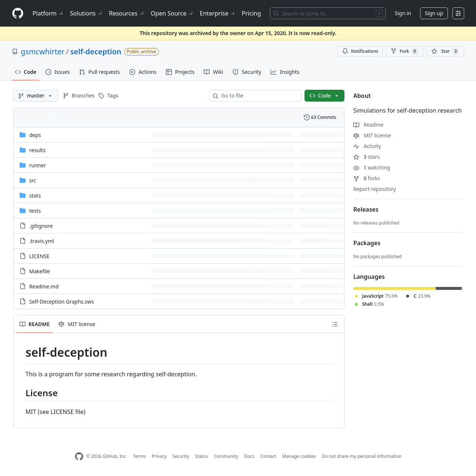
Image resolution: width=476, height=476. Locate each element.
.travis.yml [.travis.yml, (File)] (42, 241)
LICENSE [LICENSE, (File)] (39, 256)
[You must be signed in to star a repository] (445, 51)
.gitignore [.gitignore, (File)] (41, 226)
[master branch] (36, 96)
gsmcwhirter (42, 52)
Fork (404, 51)
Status (202, 456)
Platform (48, 13)
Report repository (375, 189)
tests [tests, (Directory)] (35, 211)
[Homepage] (18, 13)
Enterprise (218, 13)
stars (366, 157)
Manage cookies (299, 456)
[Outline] (335, 324)
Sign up (434, 13)
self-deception (96, 52)
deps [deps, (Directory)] (35, 135)
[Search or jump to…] (328, 13)
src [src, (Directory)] (33, 180)
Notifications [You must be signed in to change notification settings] (360, 51)
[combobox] (258, 96)
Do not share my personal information (362, 456)
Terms (140, 456)
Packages (367, 243)
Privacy (159, 456)
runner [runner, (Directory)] (38, 165)
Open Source (172, 13)
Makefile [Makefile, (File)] (40, 271)
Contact (268, 456)
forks (367, 178)
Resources (127, 13)
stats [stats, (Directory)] (35, 196)
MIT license (372, 135)
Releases (366, 209)
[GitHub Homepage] (79, 457)
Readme (368, 125)
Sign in (403, 13)
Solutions (86, 13)
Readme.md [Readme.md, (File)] (44, 286)
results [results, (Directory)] (37, 150)
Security (181, 456)
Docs (249, 456)
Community (226, 456)
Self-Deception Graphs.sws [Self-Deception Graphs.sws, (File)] (62, 302)
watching (372, 167)
